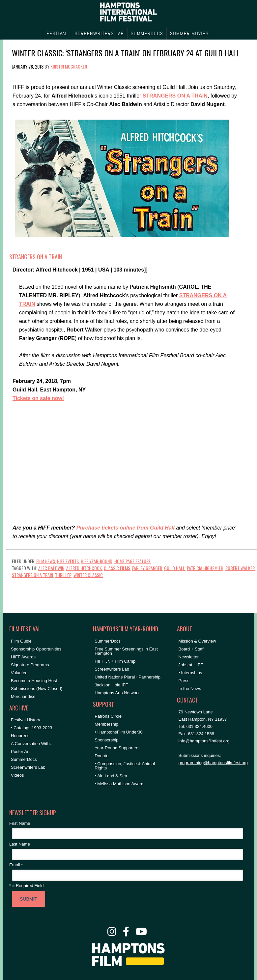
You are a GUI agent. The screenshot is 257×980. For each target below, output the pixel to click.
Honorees (20, 736)
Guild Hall (174, 568)
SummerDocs (24, 759)
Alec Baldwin (51, 568)
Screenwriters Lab (28, 767)
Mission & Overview (197, 641)
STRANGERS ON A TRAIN (175, 96)
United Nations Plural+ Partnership (128, 677)
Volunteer (20, 673)
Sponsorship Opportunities (36, 649)
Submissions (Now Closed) (37, 689)
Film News (46, 561)
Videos (17, 775)
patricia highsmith (205, 568)
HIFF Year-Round (97, 561)
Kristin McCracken (69, 66)
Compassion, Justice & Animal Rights (125, 766)
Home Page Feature (132, 561)
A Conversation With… (32, 744)
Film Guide (21, 641)
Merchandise (23, 696)
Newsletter (189, 657)
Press (184, 681)
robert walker (240, 568)
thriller (63, 575)
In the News (190, 689)
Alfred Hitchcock (84, 568)
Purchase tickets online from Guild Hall (126, 528)
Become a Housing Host (34, 681)
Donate (101, 756)
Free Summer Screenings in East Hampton (126, 651)
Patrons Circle (108, 716)
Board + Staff (191, 649)
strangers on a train (32, 575)
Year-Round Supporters (117, 748)
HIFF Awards (23, 657)
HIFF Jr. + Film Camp (115, 661)
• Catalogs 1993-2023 (31, 728)
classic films (117, 568)
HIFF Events (68, 561)
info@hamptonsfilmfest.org (204, 741)
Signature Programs (30, 665)
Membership (106, 724)
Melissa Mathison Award (120, 784)
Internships (192, 673)
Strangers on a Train (36, 257)
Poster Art (20, 751)
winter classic (88, 575)
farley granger (147, 568)
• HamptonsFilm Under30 (118, 732)
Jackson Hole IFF (111, 685)
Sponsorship (106, 740)
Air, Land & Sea (112, 776)
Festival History (26, 720)
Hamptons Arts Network (117, 693)
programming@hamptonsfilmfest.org (213, 763)
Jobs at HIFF (191, 665)
